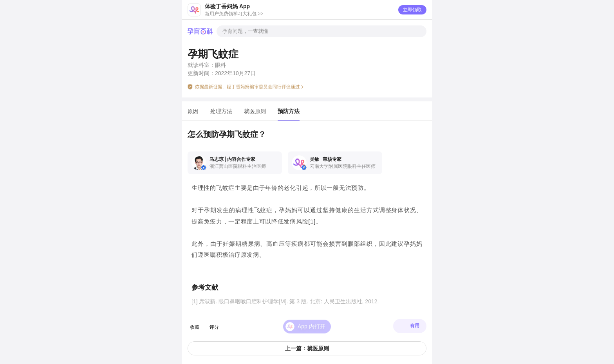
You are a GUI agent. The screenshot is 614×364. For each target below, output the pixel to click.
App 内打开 (312, 322)
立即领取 (412, 10)
